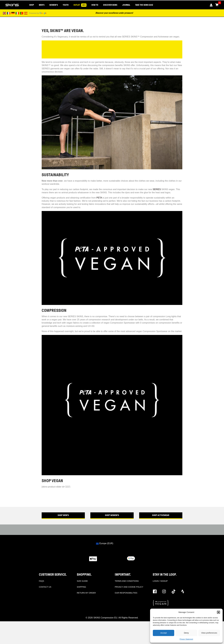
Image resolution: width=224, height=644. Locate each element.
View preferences (209, 633)
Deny (186, 633)
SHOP (32, 5)
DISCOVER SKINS (110, 5)
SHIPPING (81, 587)
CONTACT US (45, 587)
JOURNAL (126, 5)
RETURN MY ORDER (86, 593)
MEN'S (42, 5)
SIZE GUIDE (82, 581)
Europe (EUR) (105, 543)
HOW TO (95, 5)
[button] (218, 612)
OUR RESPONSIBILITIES (126, 593)
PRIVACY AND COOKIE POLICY (129, 587)
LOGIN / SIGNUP (160, 581)
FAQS (41, 581)
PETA (99, 198)
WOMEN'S (54, 5)
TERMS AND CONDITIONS (127, 581)
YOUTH (66, 5)
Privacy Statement (186, 639)
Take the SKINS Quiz (144, 5)
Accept (164, 633)
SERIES (157, 189)
